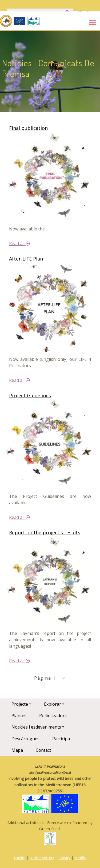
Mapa (17, 750)
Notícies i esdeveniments (36, 727)
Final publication (28, 128)
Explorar (53, 704)
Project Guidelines (30, 395)
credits (80, 858)
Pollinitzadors (53, 716)
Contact (43, 750)
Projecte (20, 704)
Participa (61, 739)
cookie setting (42, 858)
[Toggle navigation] (93, 23)
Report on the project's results (45, 532)
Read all (19, 243)
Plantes (19, 716)
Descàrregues (25, 739)
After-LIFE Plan (26, 259)
